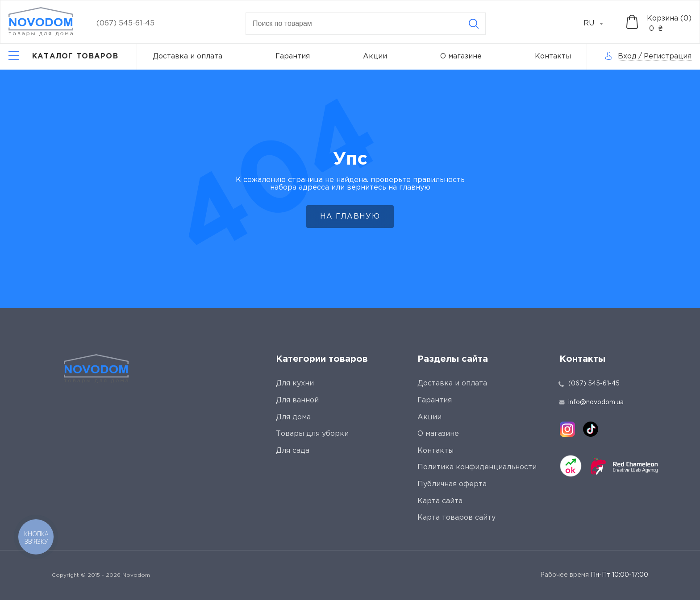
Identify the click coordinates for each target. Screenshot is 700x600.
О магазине (461, 56)
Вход (627, 56)
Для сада (293, 451)
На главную (350, 217)
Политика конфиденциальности (477, 467)
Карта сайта (440, 501)
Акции (375, 56)
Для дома (293, 417)
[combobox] (598, 24)
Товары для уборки (312, 434)
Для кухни (295, 383)
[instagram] (567, 429)
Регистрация (668, 56)
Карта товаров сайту (456, 518)
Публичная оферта (452, 484)
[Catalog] (63, 57)
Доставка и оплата (187, 56)
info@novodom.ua (592, 402)
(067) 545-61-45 (125, 23)
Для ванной (297, 400)
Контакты (553, 56)
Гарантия (293, 56)
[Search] (474, 24)
